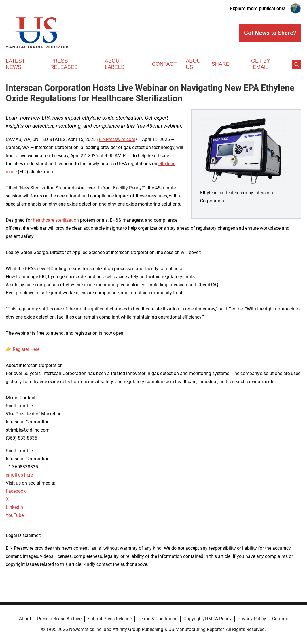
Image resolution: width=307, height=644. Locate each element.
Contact (164, 64)
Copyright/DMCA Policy (207, 619)
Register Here (26, 349)
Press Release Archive (59, 619)
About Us (195, 64)
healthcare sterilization (56, 220)
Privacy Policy (252, 619)
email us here (19, 475)
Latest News (15, 64)
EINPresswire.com (117, 139)
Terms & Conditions (158, 619)
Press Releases (64, 64)
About (25, 619)
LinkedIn (14, 507)
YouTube (15, 515)
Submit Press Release (110, 619)
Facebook (16, 491)
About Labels (115, 64)
